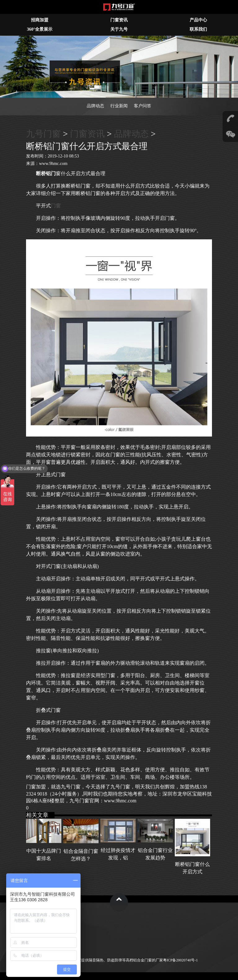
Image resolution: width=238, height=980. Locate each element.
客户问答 (143, 106)
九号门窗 (43, 134)
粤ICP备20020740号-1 (181, 960)
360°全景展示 (40, 29)
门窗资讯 (119, 20)
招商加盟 (40, 20)
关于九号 (119, 29)
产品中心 (198, 20)
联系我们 (198, 29)
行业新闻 (119, 106)
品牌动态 (95, 106)
